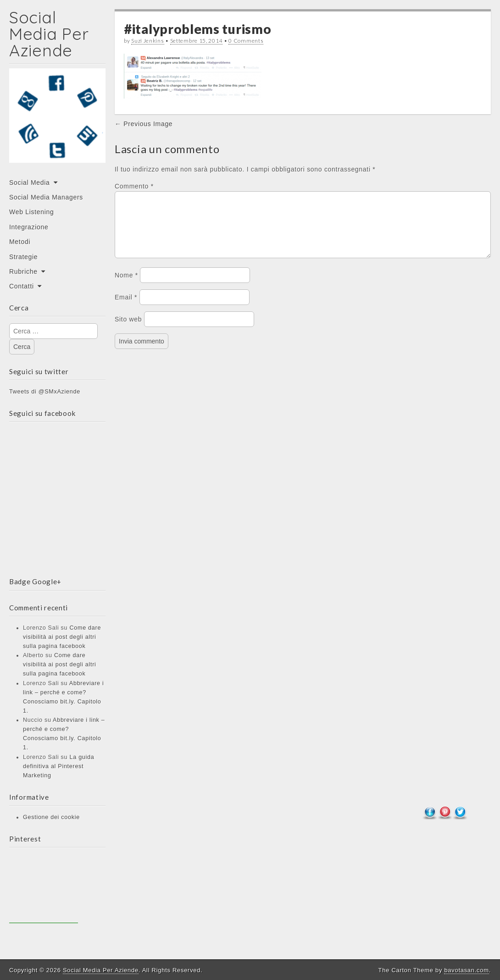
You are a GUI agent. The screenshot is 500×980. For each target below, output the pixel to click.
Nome (126, 286)
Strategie (23, 257)
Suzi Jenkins (147, 41)
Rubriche (23, 271)
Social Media (30, 183)
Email (126, 308)
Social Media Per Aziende (49, 34)
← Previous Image (144, 124)
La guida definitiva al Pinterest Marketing (58, 766)
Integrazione (29, 227)
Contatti (22, 286)
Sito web (128, 330)
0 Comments (246, 41)
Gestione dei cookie (51, 817)
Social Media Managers (46, 197)
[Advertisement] (44, 889)
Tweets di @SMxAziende (45, 392)
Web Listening (32, 212)
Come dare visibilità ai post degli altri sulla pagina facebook (62, 637)
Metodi (20, 242)
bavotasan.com (466, 970)
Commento (134, 186)
